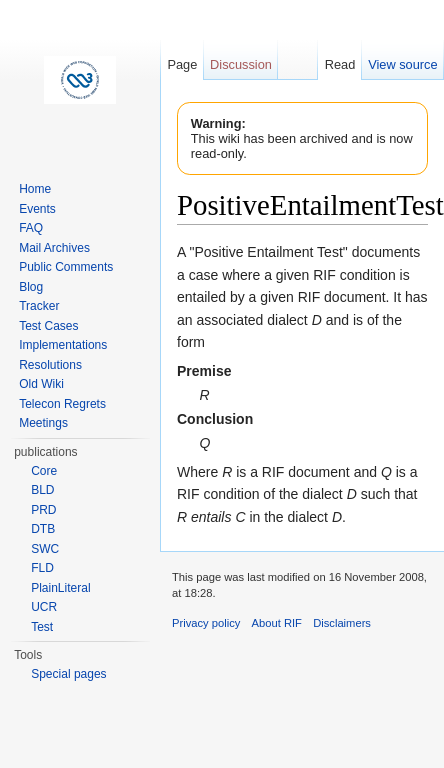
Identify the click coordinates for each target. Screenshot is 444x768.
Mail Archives (54, 248)
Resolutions (50, 365)
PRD (43, 510)
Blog (31, 287)
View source (402, 64)
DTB (43, 529)
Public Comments (66, 267)
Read (340, 64)
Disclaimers (342, 623)
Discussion (241, 64)
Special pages (68, 674)
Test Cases (48, 326)
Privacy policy (206, 623)
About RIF (277, 623)
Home (35, 189)
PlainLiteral (60, 588)
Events (37, 209)
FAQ (31, 228)
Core (44, 471)
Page (182, 64)
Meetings (43, 423)
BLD (42, 490)
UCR (44, 607)
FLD (42, 568)
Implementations (63, 345)
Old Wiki (41, 384)
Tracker (39, 306)
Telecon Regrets (62, 404)
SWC (45, 549)
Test (42, 627)
